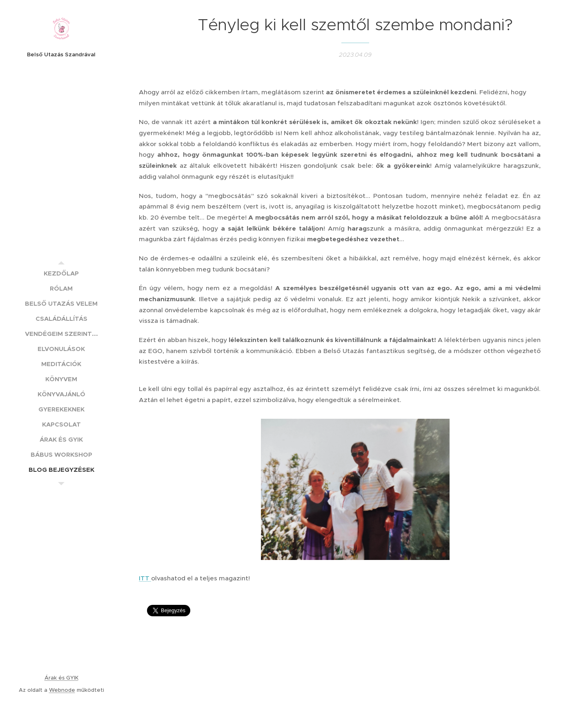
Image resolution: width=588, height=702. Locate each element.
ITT (145, 578)
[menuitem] (61, 273)
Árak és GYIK (61, 678)
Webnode (62, 690)
